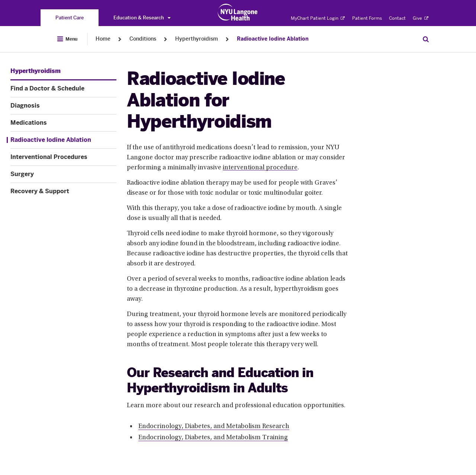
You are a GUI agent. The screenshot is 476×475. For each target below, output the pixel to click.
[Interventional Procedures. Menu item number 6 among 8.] (63, 157)
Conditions (143, 39)
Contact (397, 18)
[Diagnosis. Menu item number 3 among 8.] (63, 106)
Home (103, 39)
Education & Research (142, 18)
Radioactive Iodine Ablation (273, 39)
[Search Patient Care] (426, 39)
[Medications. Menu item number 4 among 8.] (63, 123)
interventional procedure (260, 168)
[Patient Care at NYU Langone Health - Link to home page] (238, 12)
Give (421, 18)
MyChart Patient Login (318, 18)
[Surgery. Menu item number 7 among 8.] (63, 174)
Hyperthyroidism (197, 39)
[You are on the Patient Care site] (70, 18)
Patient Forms (367, 18)
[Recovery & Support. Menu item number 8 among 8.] (63, 191)
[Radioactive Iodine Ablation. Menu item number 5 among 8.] (62, 140)
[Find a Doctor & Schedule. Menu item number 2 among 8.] (63, 89)
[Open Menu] (67, 39)
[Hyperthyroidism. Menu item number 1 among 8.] (36, 71)
